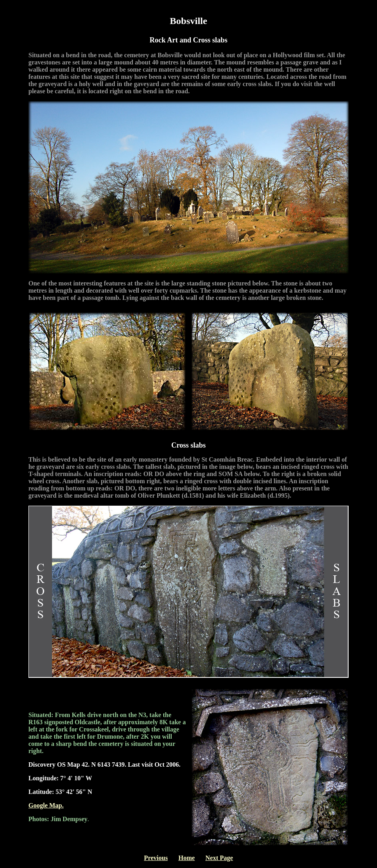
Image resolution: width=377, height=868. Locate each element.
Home (187, 858)
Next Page (219, 858)
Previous (156, 858)
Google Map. (46, 805)
